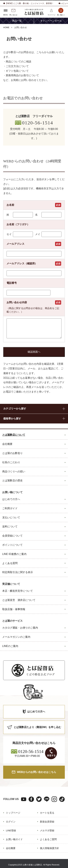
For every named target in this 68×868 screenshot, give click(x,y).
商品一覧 (17, 21)
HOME (6, 27)
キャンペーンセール (51, 21)
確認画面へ (34, 352)
